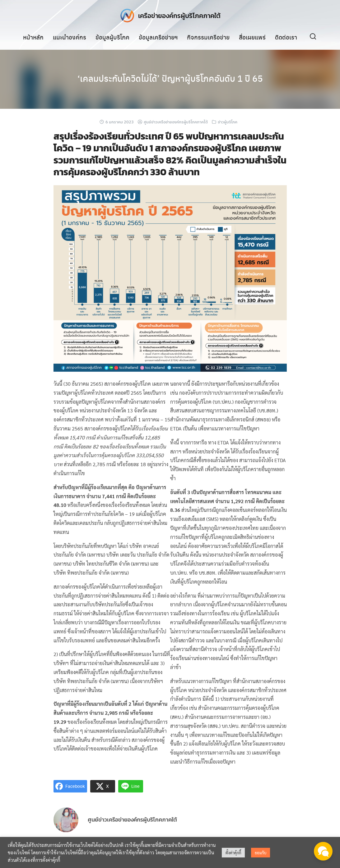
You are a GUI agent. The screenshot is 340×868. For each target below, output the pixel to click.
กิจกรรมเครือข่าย (208, 37)
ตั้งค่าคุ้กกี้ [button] (233, 853)
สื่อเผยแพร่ (252, 37)
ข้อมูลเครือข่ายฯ (158, 37)
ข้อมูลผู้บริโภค (112, 37)
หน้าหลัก (33, 37)
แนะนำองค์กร (70, 37)
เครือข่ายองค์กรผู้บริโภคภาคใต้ (179, 15)
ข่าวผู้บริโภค (228, 122)
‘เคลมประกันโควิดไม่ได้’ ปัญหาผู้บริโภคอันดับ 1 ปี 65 (170, 78)
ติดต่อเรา (286, 37)
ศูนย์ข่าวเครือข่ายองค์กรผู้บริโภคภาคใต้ (176, 122)
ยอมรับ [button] (261, 853)
